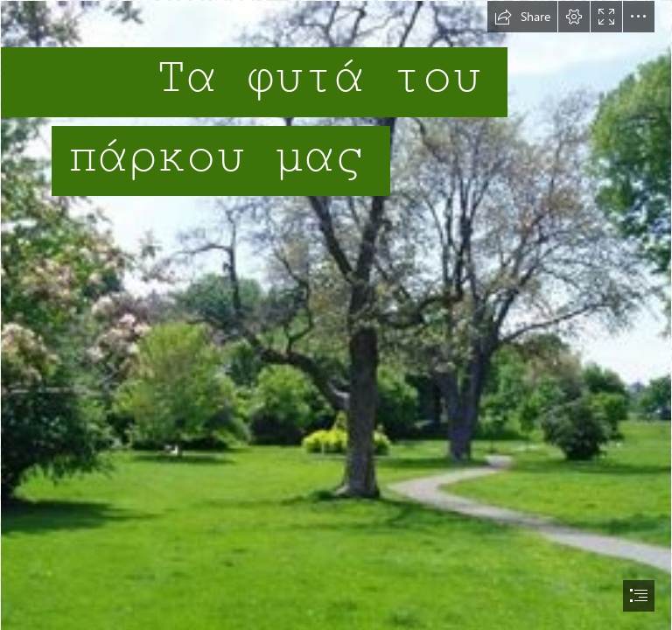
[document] (336, 315)
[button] (522, 17)
